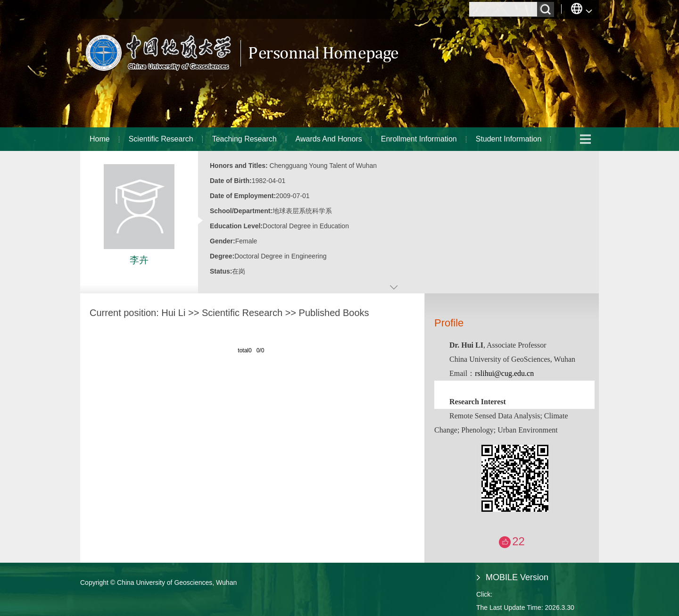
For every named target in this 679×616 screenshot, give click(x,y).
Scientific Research (161, 139)
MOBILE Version (517, 577)
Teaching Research (244, 139)
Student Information (509, 139)
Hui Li (173, 313)
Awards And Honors (329, 139)
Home (100, 139)
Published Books (334, 313)
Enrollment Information (419, 139)
